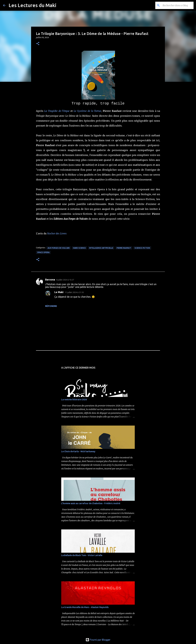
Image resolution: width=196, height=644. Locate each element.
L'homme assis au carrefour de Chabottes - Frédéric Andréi (91, 503)
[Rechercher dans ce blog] (177, 5)
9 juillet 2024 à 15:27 (65, 280)
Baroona (50, 280)
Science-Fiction (142, 248)
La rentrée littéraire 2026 (74, 400)
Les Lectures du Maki (32, 5)
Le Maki (59, 292)
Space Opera (43, 252)
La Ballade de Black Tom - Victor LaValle (82, 555)
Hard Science (79, 248)
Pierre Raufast (124, 248)
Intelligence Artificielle (101, 248)
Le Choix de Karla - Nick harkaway (78, 451)
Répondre (51, 306)
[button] (38, 44)
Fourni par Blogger (98, 640)
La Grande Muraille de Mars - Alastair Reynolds (85, 607)
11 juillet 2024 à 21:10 (74, 292)
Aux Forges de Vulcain (59, 248)
